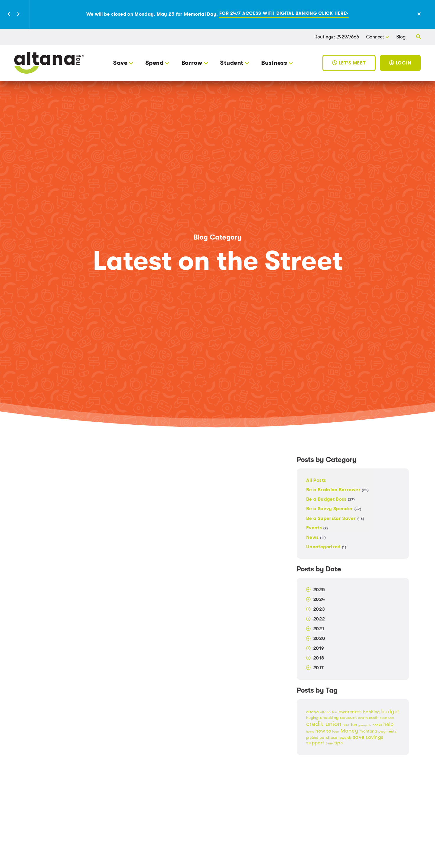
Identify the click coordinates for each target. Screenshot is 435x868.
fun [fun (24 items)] (354, 725)
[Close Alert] (426, 14)
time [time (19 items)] (329, 743)
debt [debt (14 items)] (346, 725)
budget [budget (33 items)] (390, 712)
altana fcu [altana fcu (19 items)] (329, 712)
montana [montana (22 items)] (368, 731)
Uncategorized (326, 547)
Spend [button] (154, 63)
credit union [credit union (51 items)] (324, 724)
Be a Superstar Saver (335, 518)
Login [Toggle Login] (400, 63)
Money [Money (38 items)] (349, 731)
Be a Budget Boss (331, 499)
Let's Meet (349, 63)
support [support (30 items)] (315, 743)
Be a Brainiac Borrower (337, 490)
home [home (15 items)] (310, 732)
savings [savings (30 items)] (375, 737)
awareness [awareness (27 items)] (350, 712)
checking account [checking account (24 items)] (339, 718)
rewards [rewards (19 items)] (345, 738)
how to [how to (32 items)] (323, 731)
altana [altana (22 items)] (312, 712)
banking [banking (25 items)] (371, 712)
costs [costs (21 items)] (363, 718)
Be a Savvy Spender (334, 509)
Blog (401, 37)
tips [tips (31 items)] (339, 743)
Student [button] (232, 63)
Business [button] (274, 63)
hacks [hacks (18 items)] (377, 725)
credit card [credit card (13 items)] (387, 718)
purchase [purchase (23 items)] (328, 737)
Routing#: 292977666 (337, 37)
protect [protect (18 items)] (312, 738)
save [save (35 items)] (358, 737)
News (316, 537)
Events (317, 528)
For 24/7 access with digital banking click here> (284, 14)
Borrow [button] (192, 63)
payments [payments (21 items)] (387, 731)
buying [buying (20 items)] (312, 718)
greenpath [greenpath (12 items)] (365, 725)
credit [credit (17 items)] (374, 718)
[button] (9, 14)
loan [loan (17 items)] (336, 732)
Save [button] (120, 63)
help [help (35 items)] (388, 724)
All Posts (316, 480)
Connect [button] (375, 37)
